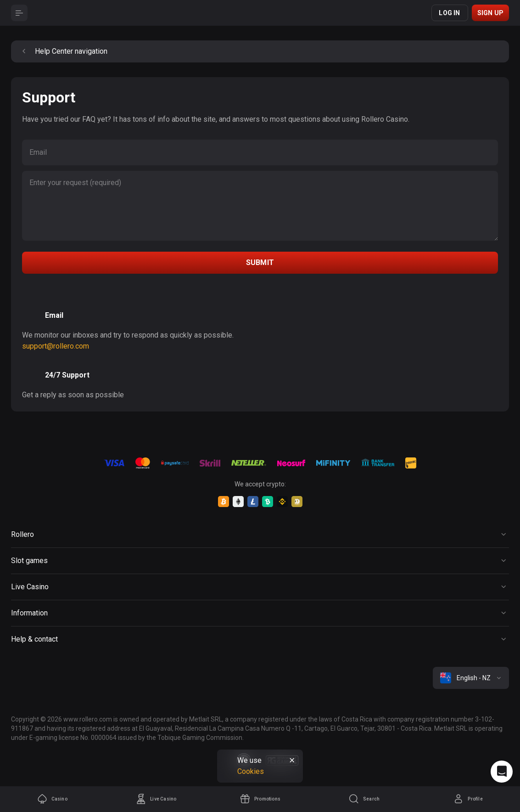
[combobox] (471, 678)
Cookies (251, 771)
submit (260, 262)
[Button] (19, 13)
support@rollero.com (56, 346)
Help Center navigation (63, 51)
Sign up (490, 13)
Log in (449, 13)
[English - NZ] (471, 678)
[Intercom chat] (502, 772)
